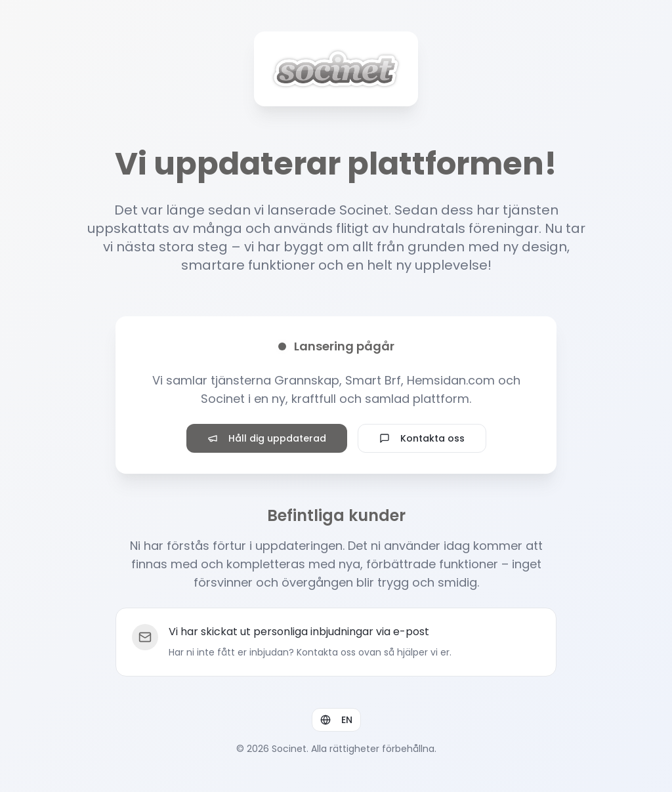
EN (336, 720)
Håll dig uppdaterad (267, 438)
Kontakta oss (422, 438)
